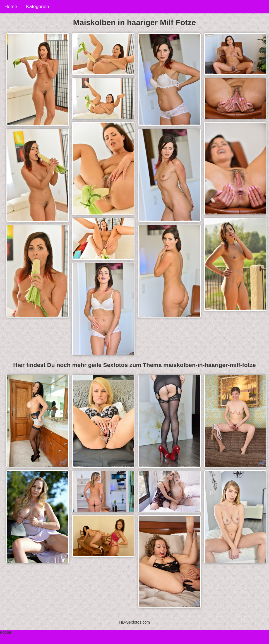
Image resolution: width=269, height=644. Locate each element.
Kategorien (37, 7)
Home (11, 7)
